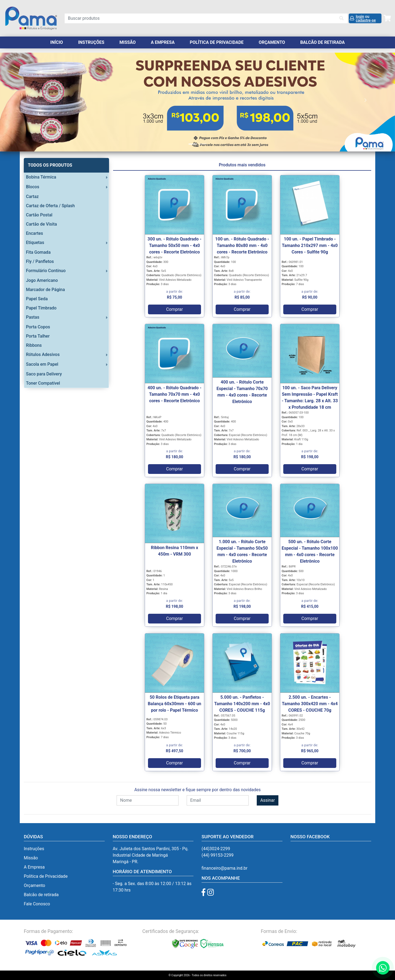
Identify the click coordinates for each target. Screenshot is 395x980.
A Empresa (163, 42)
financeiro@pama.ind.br (225, 868)
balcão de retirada (323, 42)
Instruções (91, 42)
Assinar (268, 800)
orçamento (272, 42)
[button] (30, 100)
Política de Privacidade (217, 42)
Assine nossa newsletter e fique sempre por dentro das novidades (197, 790)
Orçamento (34, 885)
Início (57, 42)
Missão (128, 42)
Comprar (175, 309)
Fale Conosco (37, 904)
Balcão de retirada (41, 895)
